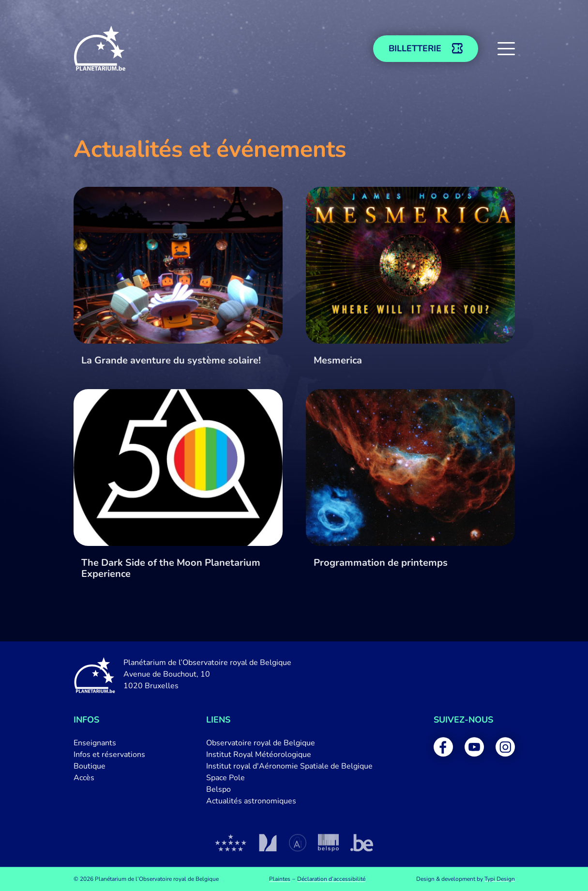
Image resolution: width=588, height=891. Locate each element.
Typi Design (500, 879)
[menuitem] (109, 743)
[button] (506, 48)
